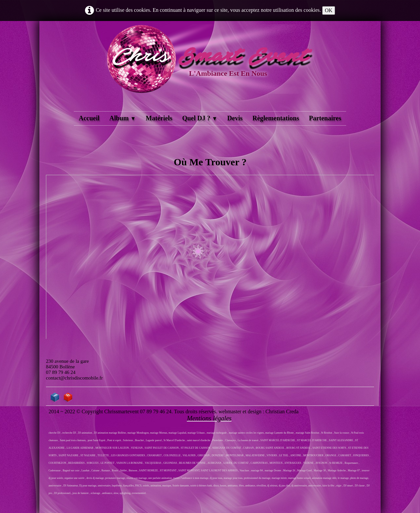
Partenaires (325, 118)
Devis (235, 118)
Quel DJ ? (200, 118)
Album (123, 118)
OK (329, 10)
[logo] (210, 67)
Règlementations (276, 118)
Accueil (89, 118)
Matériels (159, 118)
